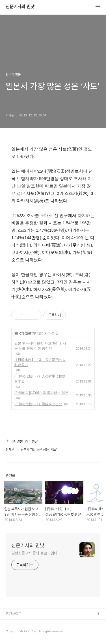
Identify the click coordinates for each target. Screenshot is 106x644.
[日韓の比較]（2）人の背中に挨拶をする (40, 379)
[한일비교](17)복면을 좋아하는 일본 (41, 393)
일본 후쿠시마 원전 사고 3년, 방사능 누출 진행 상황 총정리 (40, 346)
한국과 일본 (23, 333)
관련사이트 (13, 614)
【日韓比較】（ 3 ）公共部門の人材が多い (40, 362)
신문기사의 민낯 (20, 7)
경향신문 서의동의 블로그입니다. (36, 553)
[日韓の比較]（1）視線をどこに (38, 404)
